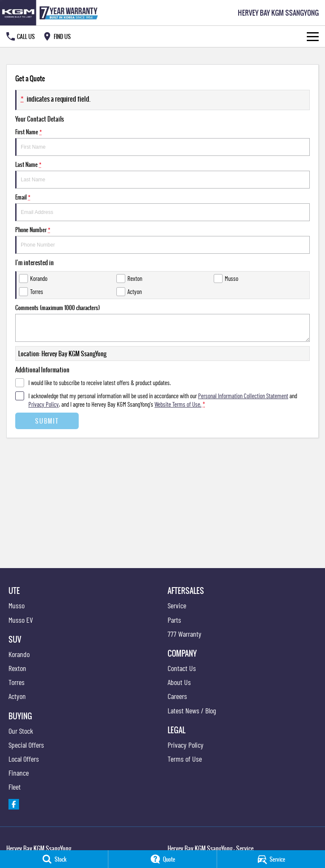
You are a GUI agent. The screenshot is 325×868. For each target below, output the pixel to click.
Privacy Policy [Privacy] (44, 404)
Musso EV (21, 620)
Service (177, 605)
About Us (179, 682)
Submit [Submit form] (47, 421)
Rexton (17, 668)
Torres (17, 682)
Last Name (162, 174)
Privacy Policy (186, 745)
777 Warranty (185, 634)
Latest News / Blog (192, 710)
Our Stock (21, 731)
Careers (177, 696)
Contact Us (182, 668)
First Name (162, 142)
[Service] (271, 859)
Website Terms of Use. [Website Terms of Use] (178, 404)
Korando (19, 654)
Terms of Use (185, 759)
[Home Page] (51, 13)
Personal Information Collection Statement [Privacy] (243, 396)
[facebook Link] (14, 804)
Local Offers (24, 759)
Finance (19, 773)
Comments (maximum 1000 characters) (162, 323)
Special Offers (26, 745)
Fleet (15, 787)
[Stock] (54, 859)
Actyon (17, 696)
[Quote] (162, 859)
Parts (174, 620)
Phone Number (162, 240)
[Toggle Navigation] (313, 36)
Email (162, 207)
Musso (17, 605)
